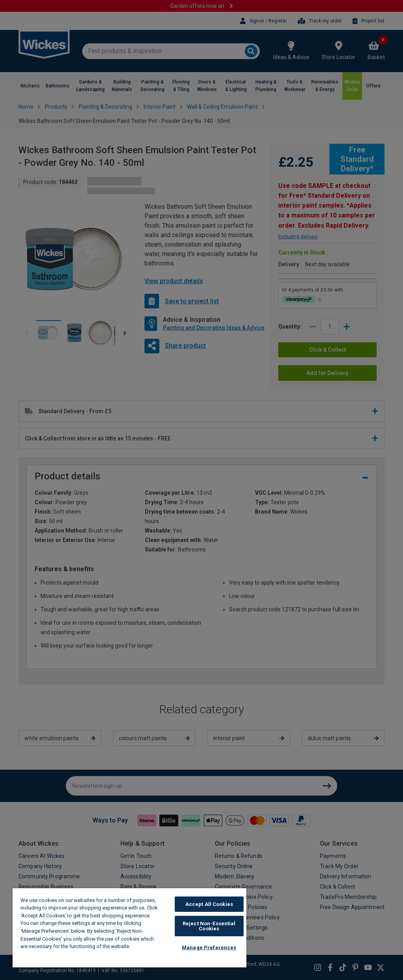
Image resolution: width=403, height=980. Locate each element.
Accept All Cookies (209, 904)
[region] (129, 928)
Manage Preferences (209, 948)
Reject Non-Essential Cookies (209, 926)
